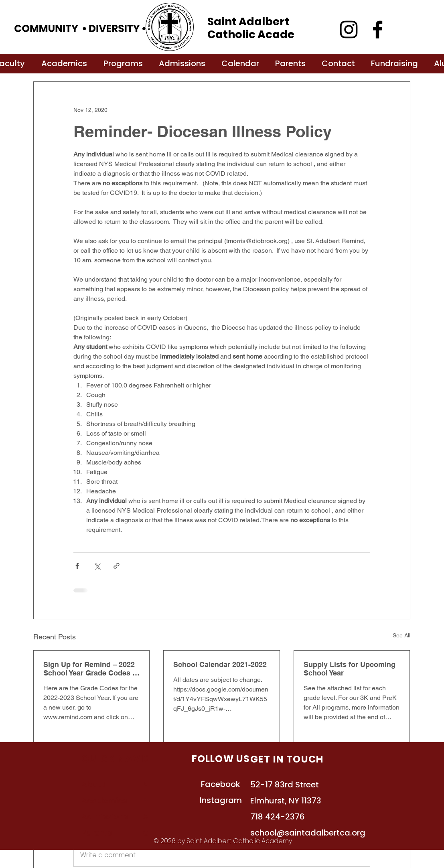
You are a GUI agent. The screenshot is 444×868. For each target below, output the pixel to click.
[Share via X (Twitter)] (97, 566)
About (94, 785)
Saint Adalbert (248, 21)
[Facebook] (378, 29)
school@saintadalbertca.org (308, 833)
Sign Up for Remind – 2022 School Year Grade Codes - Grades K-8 (89, 669)
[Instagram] (349, 29)
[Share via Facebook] (77, 566)
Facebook (221, 784)
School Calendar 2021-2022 (220, 664)
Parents (97, 833)
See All (401, 635)
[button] (64, 64)
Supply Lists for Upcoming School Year (350, 669)
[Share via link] (117, 566)
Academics (104, 801)
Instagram (221, 800)
